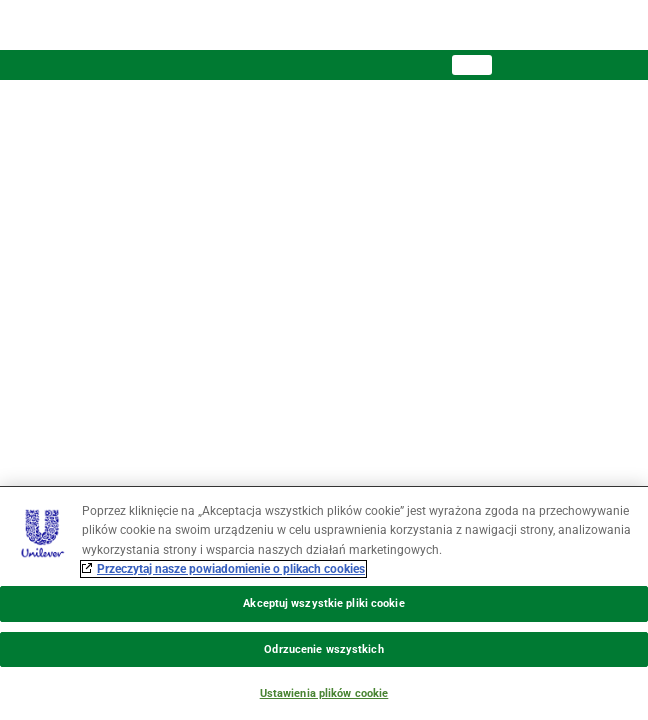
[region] (324, 603)
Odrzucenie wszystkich (323, 649)
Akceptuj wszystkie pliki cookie (323, 603)
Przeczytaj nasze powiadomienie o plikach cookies (231, 569)
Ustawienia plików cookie (324, 693)
